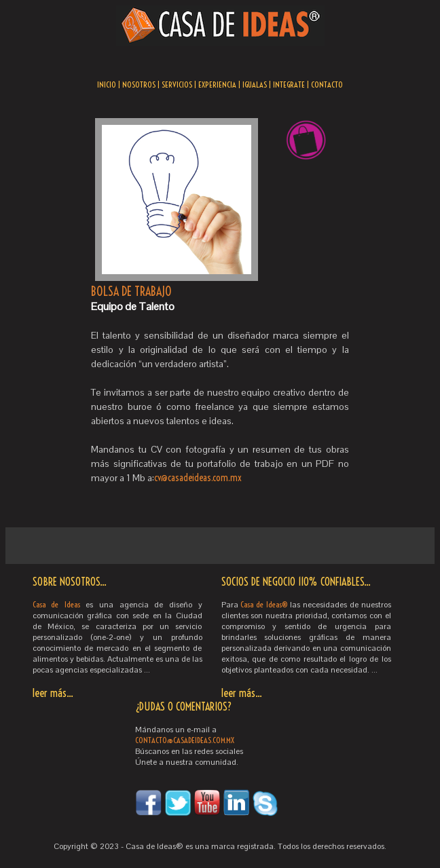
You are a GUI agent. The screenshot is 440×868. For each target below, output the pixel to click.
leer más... (53, 693)
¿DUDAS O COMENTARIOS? (183, 706)
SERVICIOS (177, 84)
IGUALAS (255, 84)
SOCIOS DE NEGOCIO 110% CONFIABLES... (296, 582)
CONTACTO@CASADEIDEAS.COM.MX (185, 740)
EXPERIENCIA (217, 84)
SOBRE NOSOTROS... (70, 582)
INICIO (107, 84)
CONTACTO (327, 84)
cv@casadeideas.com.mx (198, 478)
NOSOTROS (139, 84)
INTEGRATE (289, 84)
